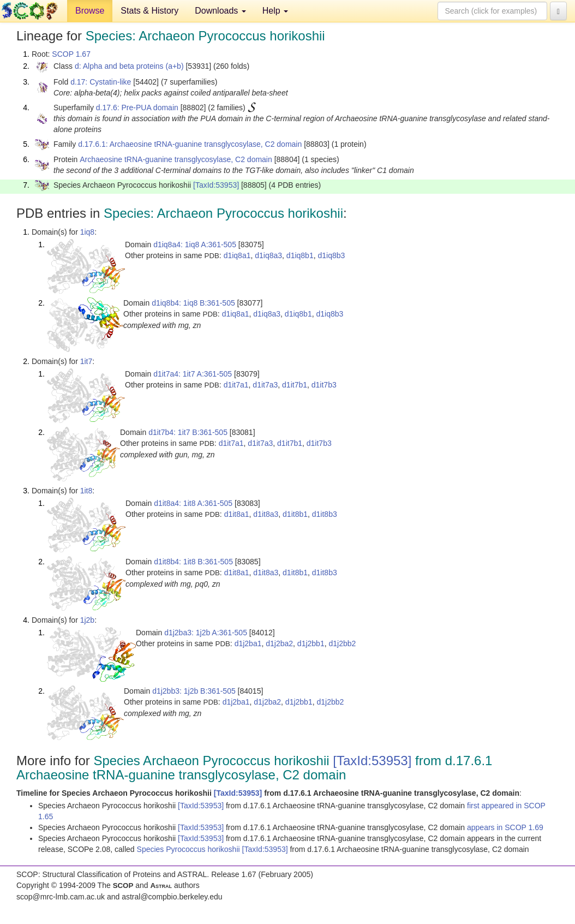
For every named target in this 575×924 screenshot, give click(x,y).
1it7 (86, 361)
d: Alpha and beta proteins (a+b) (129, 66)
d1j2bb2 (342, 643)
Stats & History (149, 11)
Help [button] (275, 11)
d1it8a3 (266, 514)
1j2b (87, 620)
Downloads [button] (220, 11)
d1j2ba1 (248, 643)
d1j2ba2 (279, 643)
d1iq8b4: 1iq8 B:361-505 (193, 303)
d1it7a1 (236, 385)
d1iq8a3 (268, 255)
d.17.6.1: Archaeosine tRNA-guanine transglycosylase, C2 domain (190, 144)
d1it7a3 (265, 385)
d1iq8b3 (331, 255)
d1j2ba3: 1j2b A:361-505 (206, 633)
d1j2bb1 (311, 643)
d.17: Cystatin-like (101, 82)
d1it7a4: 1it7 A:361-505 (193, 374)
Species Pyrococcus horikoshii (190, 849)
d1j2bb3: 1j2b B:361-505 (194, 691)
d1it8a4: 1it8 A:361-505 (193, 503)
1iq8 (87, 232)
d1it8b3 (325, 514)
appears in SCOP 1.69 (505, 827)
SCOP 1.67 (71, 54)
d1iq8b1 (300, 255)
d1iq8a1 (237, 255)
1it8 (86, 491)
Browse (90, 11)
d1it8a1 (237, 514)
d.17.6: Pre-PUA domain (137, 108)
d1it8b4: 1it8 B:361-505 (193, 562)
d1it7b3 (324, 385)
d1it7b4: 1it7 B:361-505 (188, 432)
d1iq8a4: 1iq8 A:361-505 (195, 245)
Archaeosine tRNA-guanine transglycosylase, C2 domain (176, 159)
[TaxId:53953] (216, 185)
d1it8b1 (295, 514)
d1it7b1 (295, 385)
